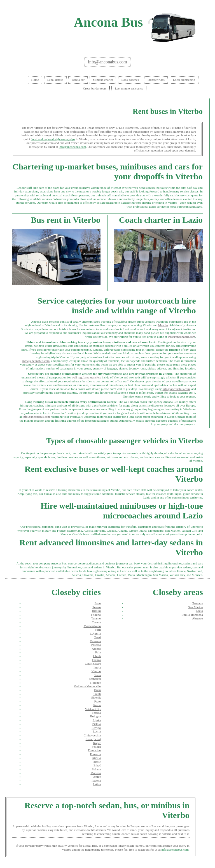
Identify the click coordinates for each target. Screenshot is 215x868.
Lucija (97, 731)
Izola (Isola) (93, 739)
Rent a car (78, 80)
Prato (97, 701)
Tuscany (198, 603)
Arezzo (96, 649)
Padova (96, 780)
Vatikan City (93, 709)
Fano (98, 603)
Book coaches (130, 80)
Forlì (98, 630)
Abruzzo (198, 618)
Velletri (96, 747)
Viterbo (96, 671)
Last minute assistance (129, 88)
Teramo (96, 618)
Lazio (199, 611)
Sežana (96, 769)
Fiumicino (94, 750)
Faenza (96, 660)
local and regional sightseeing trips (53, 139)
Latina (97, 784)
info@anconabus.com (107, 62)
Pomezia (95, 754)
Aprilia (96, 758)
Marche (163, 325)
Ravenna (95, 641)
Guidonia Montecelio (87, 686)
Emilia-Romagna (192, 615)
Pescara (96, 645)
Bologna (95, 716)
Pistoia (97, 724)
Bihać (97, 765)
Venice (97, 777)
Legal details (55, 80)
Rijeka (97, 720)
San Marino (196, 607)
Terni (98, 637)
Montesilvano (92, 626)
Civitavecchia (92, 735)
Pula (98, 652)
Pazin (97, 690)
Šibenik (96, 697)
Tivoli (97, 694)
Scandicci (95, 679)
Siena (97, 675)
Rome (97, 705)
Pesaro (97, 607)
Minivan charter (103, 80)
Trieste (96, 762)
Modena (96, 773)
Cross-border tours (95, 88)
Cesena (96, 622)
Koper (97, 743)
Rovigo (96, 728)
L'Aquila (95, 633)
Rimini (96, 611)
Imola (97, 667)
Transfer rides (156, 80)
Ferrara (96, 713)
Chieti (97, 656)
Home (35, 80)
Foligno (96, 615)
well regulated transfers (86, 377)
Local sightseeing (184, 80)
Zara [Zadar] (93, 663)
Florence (95, 683)
